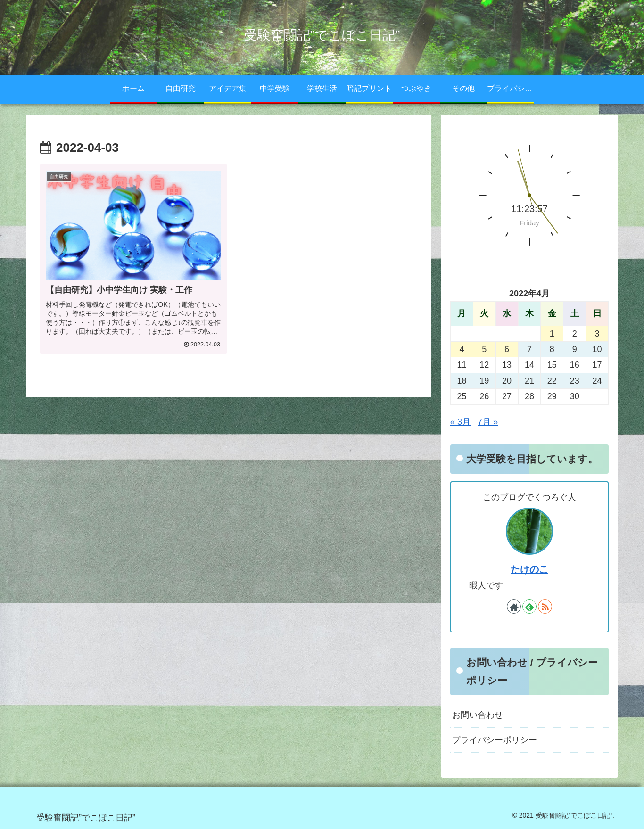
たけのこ (529, 569)
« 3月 (460, 422)
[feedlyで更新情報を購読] (529, 607)
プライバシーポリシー (495, 740)
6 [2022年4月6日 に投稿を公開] (507, 349)
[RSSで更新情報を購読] (545, 607)
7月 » (488, 422)
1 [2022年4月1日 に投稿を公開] (552, 334)
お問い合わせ (478, 715)
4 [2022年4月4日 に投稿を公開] (462, 349)
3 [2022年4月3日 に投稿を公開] (597, 334)
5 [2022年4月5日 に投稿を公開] (484, 349)
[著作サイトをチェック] (514, 607)
